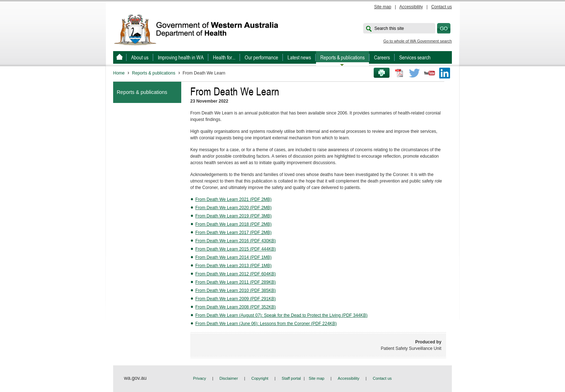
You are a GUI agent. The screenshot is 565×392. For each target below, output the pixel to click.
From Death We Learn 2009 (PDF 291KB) (235, 299)
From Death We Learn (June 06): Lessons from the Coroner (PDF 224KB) (266, 324)
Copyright (260, 378)
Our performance (261, 57)
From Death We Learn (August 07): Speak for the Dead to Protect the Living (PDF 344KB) (281, 315)
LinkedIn (445, 73)
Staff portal (291, 378)
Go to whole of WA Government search (418, 41)
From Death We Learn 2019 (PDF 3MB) (233, 216)
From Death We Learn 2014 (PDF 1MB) (233, 257)
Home (119, 73)
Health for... (224, 57)
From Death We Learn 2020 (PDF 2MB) (233, 208)
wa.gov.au (135, 378)
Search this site (389, 28)
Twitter (414, 73)
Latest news (299, 57)
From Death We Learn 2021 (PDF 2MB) (233, 199)
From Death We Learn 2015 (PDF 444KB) (235, 249)
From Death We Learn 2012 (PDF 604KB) (235, 274)
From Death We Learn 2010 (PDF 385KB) (235, 290)
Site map (382, 7)
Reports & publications (342, 57)
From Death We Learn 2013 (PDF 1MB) (233, 266)
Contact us (442, 7)
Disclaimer (229, 378)
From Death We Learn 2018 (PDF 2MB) (233, 224)
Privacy (200, 378)
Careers (382, 57)
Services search (415, 57)
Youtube (430, 73)
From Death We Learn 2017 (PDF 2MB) (233, 233)
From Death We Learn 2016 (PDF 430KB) (235, 241)
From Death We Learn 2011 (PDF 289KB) (235, 282)
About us (140, 57)
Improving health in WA (181, 57)
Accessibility (411, 7)
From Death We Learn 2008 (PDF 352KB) (235, 307)
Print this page (379, 73)
